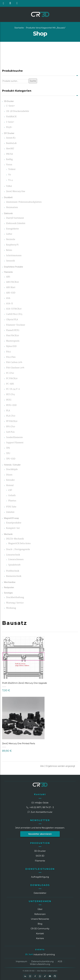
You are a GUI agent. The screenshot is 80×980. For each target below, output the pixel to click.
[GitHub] (55, 976)
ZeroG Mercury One (16, 192)
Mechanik (8, 534)
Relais (9, 250)
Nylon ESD (11, 346)
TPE (8, 448)
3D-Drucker (9, 101)
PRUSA (9, 154)
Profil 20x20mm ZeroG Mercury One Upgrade (25, 683)
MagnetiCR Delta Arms (19, 544)
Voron (9, 165)
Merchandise (10, 582)
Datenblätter (40, 893)
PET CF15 (10, 395)
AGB (60, 961)
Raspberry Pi (12, 245)
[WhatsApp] (40, 976)
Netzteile (11, 240)
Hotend (10, 486)
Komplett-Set (13, 528)
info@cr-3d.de (40, 803)
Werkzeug (11, 608)
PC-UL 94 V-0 (13, 389)
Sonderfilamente (14, 438)
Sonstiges (8, 593)
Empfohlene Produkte (13, 267)
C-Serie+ (10, 106)
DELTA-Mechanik (15, 539)
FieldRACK (11, 117)
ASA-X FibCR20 (14, 309)
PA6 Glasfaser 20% (15, 368)
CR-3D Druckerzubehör (18, 111)
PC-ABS (10, 384)
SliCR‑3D (40, 856)
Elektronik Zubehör (16, 224)
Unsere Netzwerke (40, 919)
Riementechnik (14, 576)
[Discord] (50, 976)
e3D (10, 490)
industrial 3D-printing (44, 955)
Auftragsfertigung (40, 877)
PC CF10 (10, 373)
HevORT (10, 149)
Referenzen (40, 914)
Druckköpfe (12, 470)
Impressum (21, 961)
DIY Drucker (9, 133)
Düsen (9, 475)
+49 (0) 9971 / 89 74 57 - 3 (40, 807)
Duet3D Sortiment (15, 218)
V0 (10, 175)
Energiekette (12, 229)
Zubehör (10, 512)
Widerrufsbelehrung (40, 964)
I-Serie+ (10, 122)
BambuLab (11, 143)
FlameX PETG (13, 330)
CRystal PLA (12, 320)
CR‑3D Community (40, 929)
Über (40, 909)
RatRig (9, 160)
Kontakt (40, 794)
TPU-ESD (11, 459)
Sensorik (10, 261)
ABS (8, 277)
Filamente (8, 272)
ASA (8, 298)
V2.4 (10, 180)
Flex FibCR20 (13, 336)
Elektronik (8, 213)
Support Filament (15, 443)
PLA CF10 (11, 416)
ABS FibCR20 (12, 282)
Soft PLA (10, 432)
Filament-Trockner (16, 325)
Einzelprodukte (14, 523)
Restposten (9, 587)
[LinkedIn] (25, 976)
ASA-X (9, 304)
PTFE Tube (11, 507)
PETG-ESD (11, 405)
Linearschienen (16, 560)
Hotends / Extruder (12, 465)
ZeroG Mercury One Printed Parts (19, 743)
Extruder (10, 480)
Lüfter (9, 234)
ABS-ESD (11, 293)
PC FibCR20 (12, 379)
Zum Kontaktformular (40, 812)
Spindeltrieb (14, 565)
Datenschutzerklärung (42, 961)
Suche (33, 81)
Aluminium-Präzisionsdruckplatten (24, 202)
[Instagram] (30, 976)
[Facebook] (35, 976)
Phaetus (12, 501)
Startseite (19, 28)
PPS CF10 (11, 427)
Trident (12, 169)
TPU (8, 454)
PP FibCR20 (12, 421)
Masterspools (13, 341)
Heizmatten (12, 208)
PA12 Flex (11, 357)
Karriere (40, 938)
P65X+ (9, 127)
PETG (9, 400)
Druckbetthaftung (15, 598)
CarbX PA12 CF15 (14, 314)
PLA (8, 411)
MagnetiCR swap (11, 518)
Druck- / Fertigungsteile (18, 550)
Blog (40, 924)
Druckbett (8, 197)
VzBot (9, 186)
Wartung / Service (15, 603)
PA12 (8, 352)
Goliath (12, 496)
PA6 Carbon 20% (14, 362)
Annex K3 (11, 138)
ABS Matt (11, 288)
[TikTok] (45, 976)
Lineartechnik (13, 555)
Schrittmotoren (14, 256)
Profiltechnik (13, 571)
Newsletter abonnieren (40, 834)
